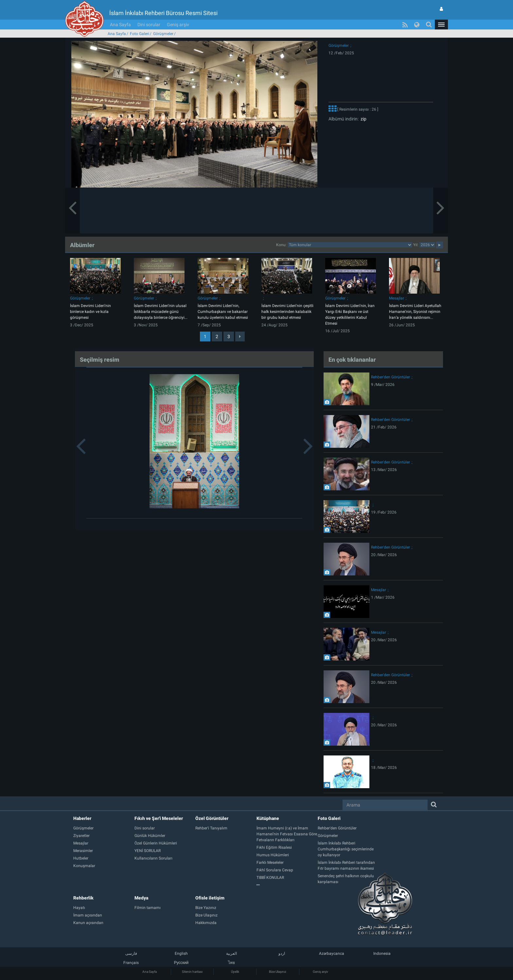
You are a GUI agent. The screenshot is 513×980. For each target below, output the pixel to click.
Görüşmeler (163, 34)
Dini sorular (149, 25)
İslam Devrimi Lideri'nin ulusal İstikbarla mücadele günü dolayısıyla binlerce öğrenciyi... (161, 312)
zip (363, 119)
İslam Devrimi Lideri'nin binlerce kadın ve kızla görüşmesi (90, 312)
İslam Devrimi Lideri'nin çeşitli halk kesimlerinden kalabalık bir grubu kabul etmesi (287, 312)
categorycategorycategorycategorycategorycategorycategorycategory (350, 245)
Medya (141, 898)
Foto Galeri (140, 34)
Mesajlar (397, 298)
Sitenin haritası (192, 972)
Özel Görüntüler (212, 818)
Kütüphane (268, 818)
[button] (441, 25)
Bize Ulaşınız (278, 972)
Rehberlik (83, 898)
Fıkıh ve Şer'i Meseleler (159, 818)
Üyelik (235, 972)
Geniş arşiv (178, 25)
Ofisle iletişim (210, 898)
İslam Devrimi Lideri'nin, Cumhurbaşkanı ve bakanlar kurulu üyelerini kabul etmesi (223, 312)
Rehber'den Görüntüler (390, 377)
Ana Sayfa (120, 25)
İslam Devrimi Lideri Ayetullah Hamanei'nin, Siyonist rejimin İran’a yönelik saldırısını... (415, 312)
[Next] (240, 336)
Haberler (82, 818)
